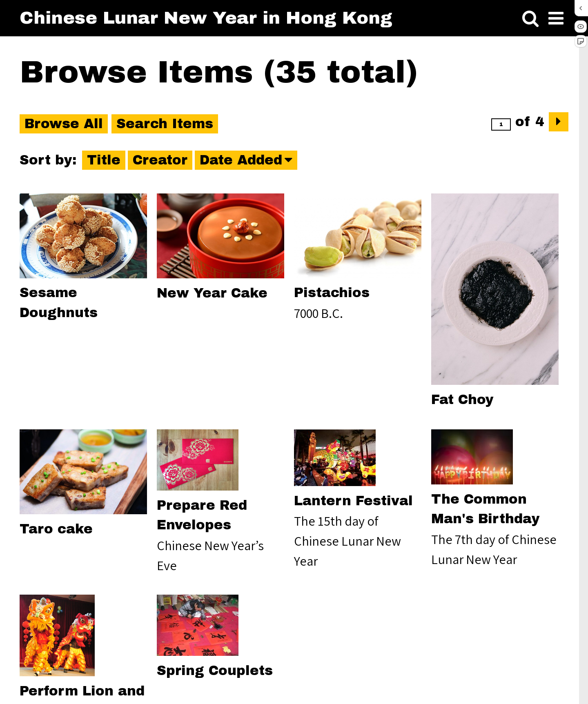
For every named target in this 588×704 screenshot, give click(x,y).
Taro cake (56, 529)
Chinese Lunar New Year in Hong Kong (206, 18)
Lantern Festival (353, 501)
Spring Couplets (215, 671)
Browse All (64, 124)
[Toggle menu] (556, 18)
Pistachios (332, 293)
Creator (160, 160)
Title (104, 160)
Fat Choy (462, 400)
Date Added (241, 160)
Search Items (165, 124)
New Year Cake (212, 293)
